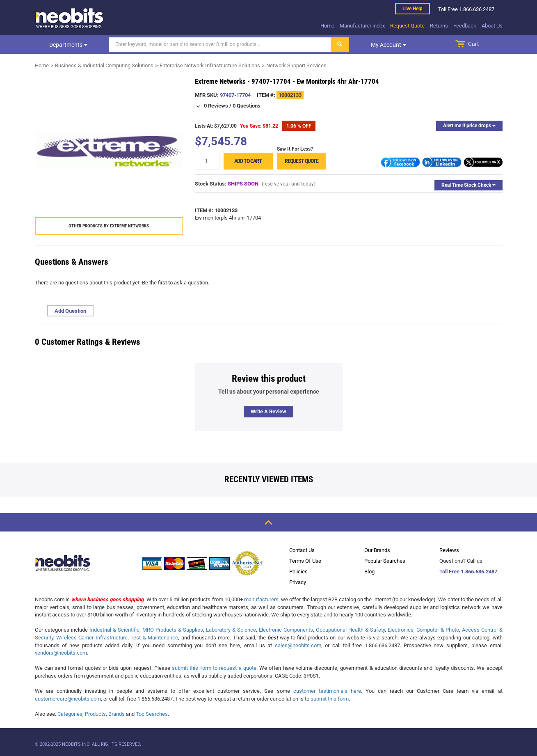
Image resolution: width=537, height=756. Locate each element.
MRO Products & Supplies (173, 630)
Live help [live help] (412, 9)
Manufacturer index (362, 26)
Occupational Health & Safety (350, 630)
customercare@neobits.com (68, 699)
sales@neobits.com (298, 645)
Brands (117, 714)
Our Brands (377, 550)
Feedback (465, 26)
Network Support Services (296, 65)
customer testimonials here (327, 691)
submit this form (330, 699)
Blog (369, 572)
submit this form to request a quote (214, 668)
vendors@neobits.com (61, 653)
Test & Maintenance (154, 638)
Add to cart (248, 161)
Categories (70, 714)
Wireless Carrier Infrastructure (92, 638)
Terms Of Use (305, 561)
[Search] (220, 45)
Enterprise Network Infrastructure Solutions (210, 65)
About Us (492, 26)
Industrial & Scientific (114, 630)
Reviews (449, 550)
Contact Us (302, 550)
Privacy (298, 582)
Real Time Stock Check (468, 185)
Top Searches (152, 714)
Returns (439, 26)
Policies (298, 572)
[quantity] (207, 161)
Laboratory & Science (231, 630)
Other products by (109, 226)
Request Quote (407, 26)
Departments (69, 45)
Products (95, 714)
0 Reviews (216, 106)
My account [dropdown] (389, 45)
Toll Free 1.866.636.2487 (468, 572)
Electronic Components (286, 630)
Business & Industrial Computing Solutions (104, 65)
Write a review (268, 411)
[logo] (70, 18)
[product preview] (109, 151)
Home (327, 26)
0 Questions (247, 106)
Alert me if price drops (469, 126)
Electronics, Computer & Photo (423, 630)
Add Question (70, 311)
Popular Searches (385, 561)
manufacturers (261, 599)
